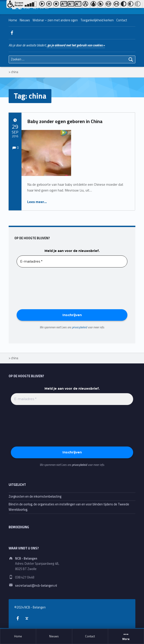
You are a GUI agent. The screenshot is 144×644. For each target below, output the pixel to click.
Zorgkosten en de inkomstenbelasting (35, 496)
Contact (90, 636)
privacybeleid (80, 327)
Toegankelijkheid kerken (97, 20)
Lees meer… (37, 202)
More (126, 636)
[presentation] (35, 288)
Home (18, 636)
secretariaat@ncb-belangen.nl (36, 586)
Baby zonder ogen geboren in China (65, 121)
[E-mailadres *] (72, 262)
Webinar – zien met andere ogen (55, 20)
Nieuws (54, 636)
